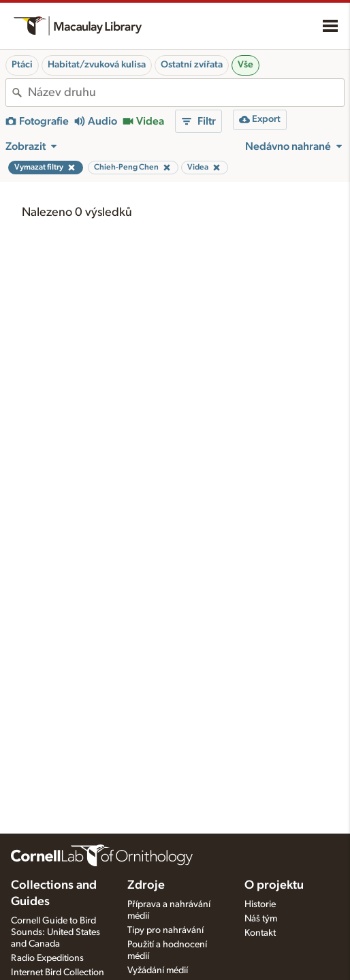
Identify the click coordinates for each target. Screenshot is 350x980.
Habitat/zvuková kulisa (97, 65)
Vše (245, 65)
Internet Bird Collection (58, 973)
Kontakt (260, 933)
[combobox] (186, 93)
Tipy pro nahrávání (165, 930)
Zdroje (146, 885)
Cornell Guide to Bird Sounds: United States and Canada (55, 932)
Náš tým (261, 919)
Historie (260, 904)
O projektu (274, 885)
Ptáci (22, 65)
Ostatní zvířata (192, 65)
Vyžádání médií (158, 970)
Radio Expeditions (47, 958)
